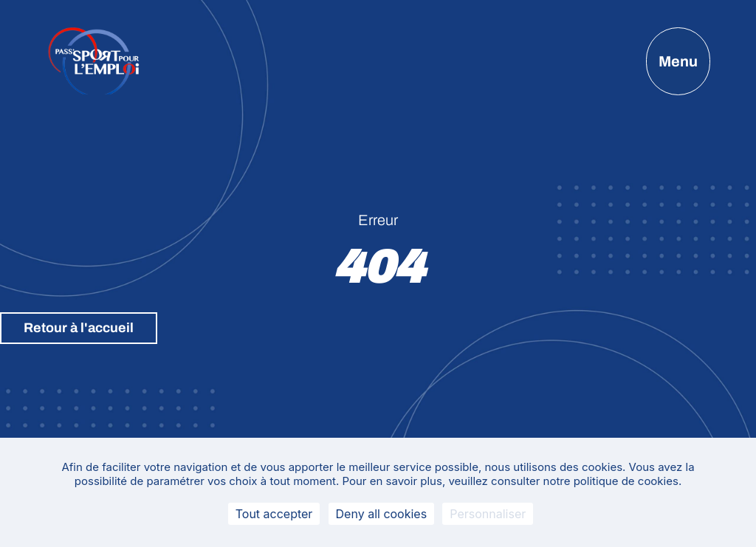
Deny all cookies (382, 514)
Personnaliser (488, 514)
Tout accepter (274, 514)
